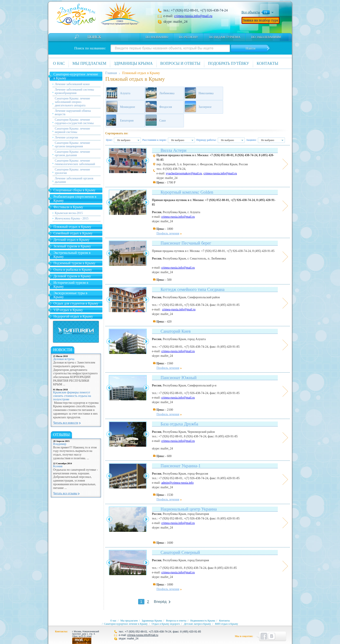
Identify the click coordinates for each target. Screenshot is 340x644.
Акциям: (251, 140)
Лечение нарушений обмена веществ (73, 113)
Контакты (267, 63)
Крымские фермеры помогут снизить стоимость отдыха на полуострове (72, 396)
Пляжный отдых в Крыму (72, 227)
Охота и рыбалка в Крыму (73, 270)
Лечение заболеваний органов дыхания (74, 180)
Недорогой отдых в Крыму (73, 316)
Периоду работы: (206, 140)
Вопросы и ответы (180, 63)
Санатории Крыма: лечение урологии (73, 171)
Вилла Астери (174, 150)
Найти (250, 48)
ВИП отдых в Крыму (226, 624)
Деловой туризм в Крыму (72, 276)
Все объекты (251, 12)
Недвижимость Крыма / (204, 621)
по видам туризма (225, 37)
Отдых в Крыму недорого (166, 624)
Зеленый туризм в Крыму (72, 246)
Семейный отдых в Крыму (73, 233)
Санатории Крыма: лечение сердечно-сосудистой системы (74, 121)
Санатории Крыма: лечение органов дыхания (73, 153)
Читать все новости (66, 423)
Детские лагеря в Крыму (197, 624)
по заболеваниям (266, 37)
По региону (188, 37)
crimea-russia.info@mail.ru (193, 16)
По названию (157, 37)
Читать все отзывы (65, 493)
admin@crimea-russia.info (177, 483)
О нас (59, 63)
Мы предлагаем (89, 63)
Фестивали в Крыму (68, 207)
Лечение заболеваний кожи (72, 84)
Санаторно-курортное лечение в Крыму (76, 76)
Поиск (94, 37)
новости (63, 350)
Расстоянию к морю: (154, 140)
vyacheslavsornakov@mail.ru (184, 173)
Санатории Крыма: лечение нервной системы (73, 130)
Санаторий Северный (180, 552)
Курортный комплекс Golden (187, 192)
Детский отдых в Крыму (72, 240)
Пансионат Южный (179, 378)
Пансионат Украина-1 (181, 466)
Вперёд (160, 602)
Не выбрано (124, 140)
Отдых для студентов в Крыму (76, 303)
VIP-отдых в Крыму (68, 310)
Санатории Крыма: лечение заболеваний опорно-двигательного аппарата (73, 102)
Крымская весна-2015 (69, 213)
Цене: (109, 140)
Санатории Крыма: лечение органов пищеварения (73, 145)
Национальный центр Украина (189, 509)
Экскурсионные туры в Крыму (70, 295)
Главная (111, 73)
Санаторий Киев (176, 331)
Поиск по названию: (90, 48)
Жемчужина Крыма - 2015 (72, 218)
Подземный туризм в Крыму (75, 263)
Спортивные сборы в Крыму (75, 190)
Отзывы (61, 435)
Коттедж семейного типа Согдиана (193, 289)
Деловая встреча (64, 359)
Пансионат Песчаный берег (186, 243)
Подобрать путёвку (229, 63)
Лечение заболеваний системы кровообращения (74, 91)
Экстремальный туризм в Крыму (72, 255)
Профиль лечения (168, 233)
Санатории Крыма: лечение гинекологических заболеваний (75, 162)
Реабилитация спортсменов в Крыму (75, 199)
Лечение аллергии (66, 137)
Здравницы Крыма (133, 63)
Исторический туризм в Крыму (71, 285)
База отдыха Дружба (179, 424)
